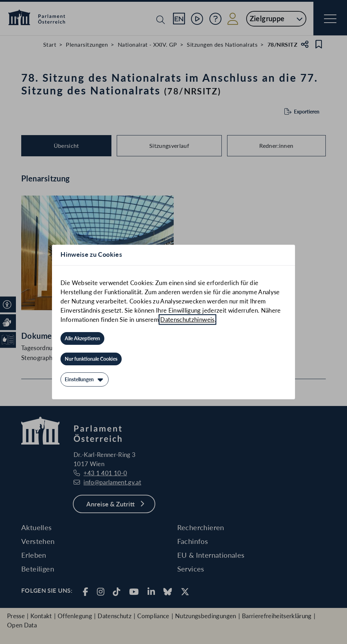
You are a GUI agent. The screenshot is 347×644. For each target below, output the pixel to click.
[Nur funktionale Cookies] (91, 359)
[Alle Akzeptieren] (82, 338)
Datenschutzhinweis (187, 320)
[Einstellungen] (85, 379)
